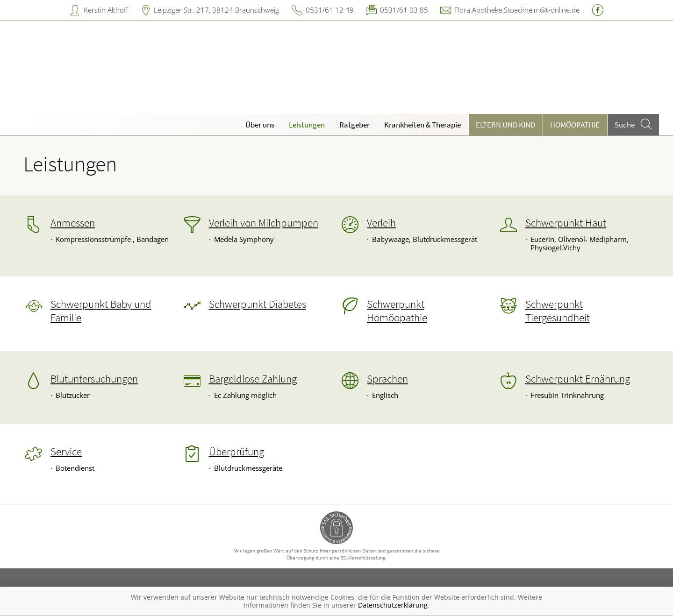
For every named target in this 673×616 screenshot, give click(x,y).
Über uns (260, 125)
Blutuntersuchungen (94, 379)
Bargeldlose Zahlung (253, 379)
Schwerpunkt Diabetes (258, 304)
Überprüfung (236, 452)
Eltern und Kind (505, 125)
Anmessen (73, 223)
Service (66, 452)
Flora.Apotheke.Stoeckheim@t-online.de (517, 10)
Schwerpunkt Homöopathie (397, 311)
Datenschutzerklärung (393, 605)
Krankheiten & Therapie (422, 125)
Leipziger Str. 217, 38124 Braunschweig (216, 10)
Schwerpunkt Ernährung (578, 379)
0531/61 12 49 (330, 10)
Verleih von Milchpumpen (264, 223)
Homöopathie (575, 125)
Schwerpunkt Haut (566, 223)
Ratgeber (354, 125)
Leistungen (307, 125)
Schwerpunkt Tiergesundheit (558, 311)
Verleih (381, 223)
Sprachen (387, 379)
